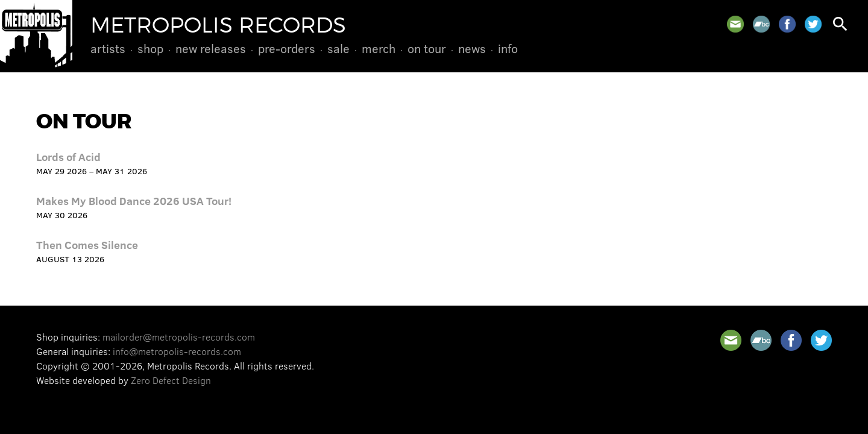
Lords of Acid (68, 157)
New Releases (211, 48)
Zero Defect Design (171, 380)
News (472, 48)
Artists (108, 48)
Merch (379, 48)
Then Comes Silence (87, 245)
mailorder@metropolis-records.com (179, 337)
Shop (150, 48)
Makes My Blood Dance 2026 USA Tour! (134, 201)
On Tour (427, 48)
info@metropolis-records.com (177, 351)
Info (508, 48)
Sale (338, 48)
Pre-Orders (287, 48)
